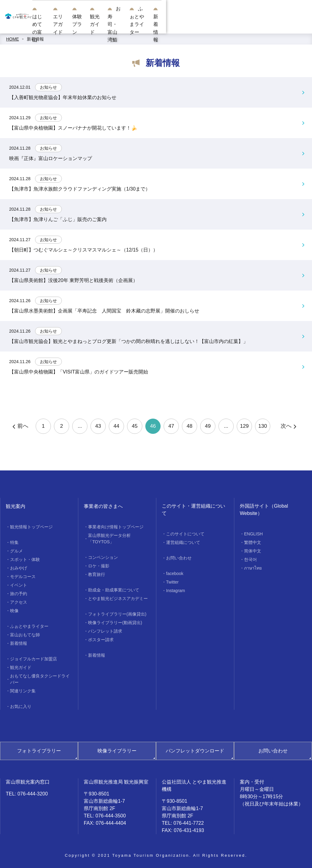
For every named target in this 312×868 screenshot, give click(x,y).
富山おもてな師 (25, 635)
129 (244, 426)
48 (190, 426)
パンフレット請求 (105, 631)
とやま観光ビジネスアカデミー (118, 598)
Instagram (175, 591)
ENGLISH (253, 534)
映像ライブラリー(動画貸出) (115, 623)
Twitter (172, 582)
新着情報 (296, 24)
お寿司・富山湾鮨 (215, 24)
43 (98, 426)
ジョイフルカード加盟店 (34, 659)
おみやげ (19, 568)
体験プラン (146, 24)
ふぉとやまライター (260, 24)
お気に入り (21, 706)
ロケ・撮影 (99, 566)
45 (135, 426)
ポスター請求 (101, 640)
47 (171, 426)
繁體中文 (253, 542)
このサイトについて (185, 534)
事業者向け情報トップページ (116, 527)
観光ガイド (178, 24)
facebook (175, 573)
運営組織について (183, 542)
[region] (184, 6)
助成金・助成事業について (114, 590)
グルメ (16, 551)
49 (208, 426)
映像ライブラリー (117, 751)
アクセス (19, 602)
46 (153, 426)
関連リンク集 (23, 691)
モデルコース (23, 577)
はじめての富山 (75, 24)
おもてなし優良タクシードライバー (40, 679)
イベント (19, 585)
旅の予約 (19, 594)
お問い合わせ (179, 558)
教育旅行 (97, 574)
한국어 (250, 559)
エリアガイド (111, 24)
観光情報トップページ (31, 527)
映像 (14, 611)
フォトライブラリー (39, 751)
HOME (12, 39)
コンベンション (103, 557)
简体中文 (253, 551)
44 (117, 426)
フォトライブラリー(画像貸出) (117, 614)
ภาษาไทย (253, 568)
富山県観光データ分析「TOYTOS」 (109, 539)
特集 (14, 542)
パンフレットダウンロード (195, 751)
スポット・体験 (25, 559)
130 (263, 426)
